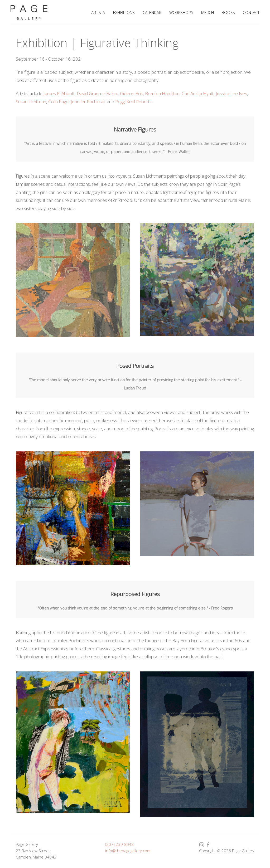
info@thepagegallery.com (128, 851)
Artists (98, 12)
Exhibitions (124, 12)
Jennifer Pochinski (88, 102)
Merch (208, 12)
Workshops (181, 12)
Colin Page (58, 102)
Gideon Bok (131, 93)
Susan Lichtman (31, 102)
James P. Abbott (59, 93)
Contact (251, 12)
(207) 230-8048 (119, 844)
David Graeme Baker (97, 93)
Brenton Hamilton (162, 93)
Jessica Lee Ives (231, 93)
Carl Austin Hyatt (198, 93)
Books (228, 12)
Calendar (152, 12)
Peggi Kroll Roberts (133, 102)
